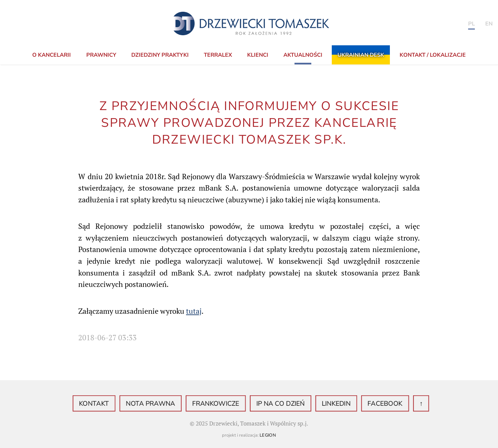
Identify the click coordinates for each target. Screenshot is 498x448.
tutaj (194, 311)
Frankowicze (219, 404)
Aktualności (303, 55)
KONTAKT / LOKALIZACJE (433, 55)
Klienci (258, 55)
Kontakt (111, 404)
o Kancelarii (52, 55)
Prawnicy (101, 55)
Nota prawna (161, 404)
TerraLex (218, 55)
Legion (268, 435)
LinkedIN (327, 404)
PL (471, 24)
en (489, 24)
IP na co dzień (277, 404)
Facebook (370, 404)
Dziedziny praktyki (160, 55)
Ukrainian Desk (361, 55)
